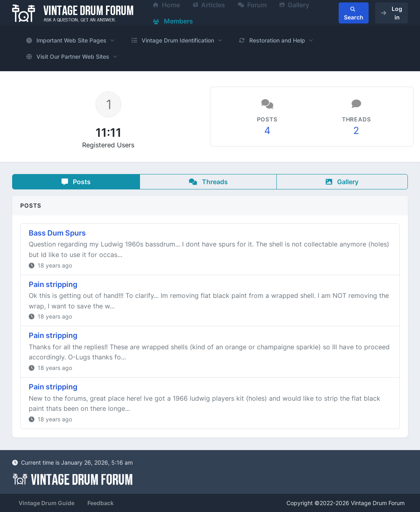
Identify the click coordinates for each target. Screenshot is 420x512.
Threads (208, 182)
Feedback (101, 503)
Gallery (342, 182)
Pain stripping (53, 284)
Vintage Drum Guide (47, 503)
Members (173, 21)
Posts (76, 182)
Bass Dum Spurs (57, 233)
